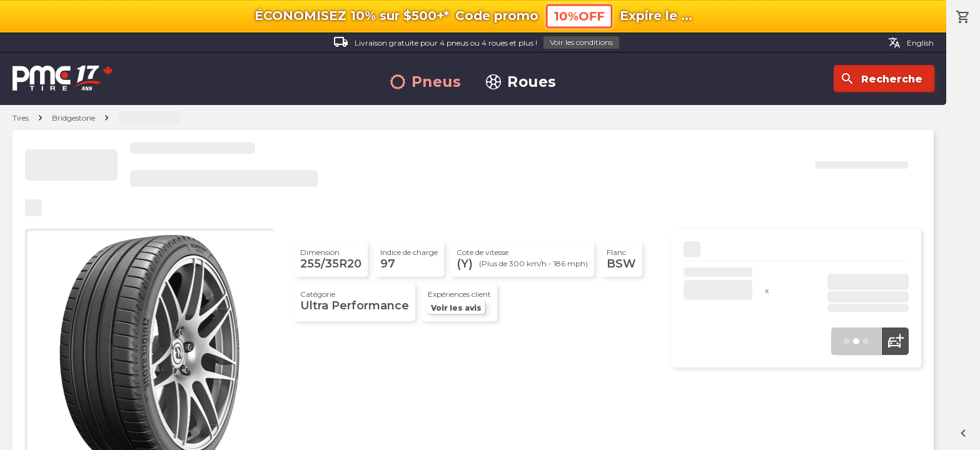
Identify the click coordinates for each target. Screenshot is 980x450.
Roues (521, 82)
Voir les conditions (581, 42)
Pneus (426, 82)
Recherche (881, 79)
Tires (21, 118)
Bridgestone (73, 118)
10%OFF (579, 16)
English (911, 42)
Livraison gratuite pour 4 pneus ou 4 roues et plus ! (476, 43)
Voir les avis (456, 308)
